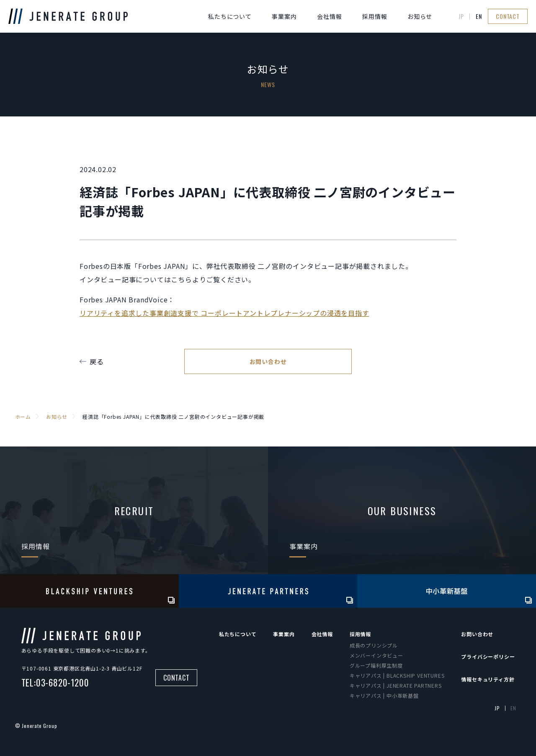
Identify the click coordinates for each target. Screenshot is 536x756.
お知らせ (420, 16)
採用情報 (375, 16)
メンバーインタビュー (376, 655)
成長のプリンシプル (374, 645)
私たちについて (230, 16)
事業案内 (284, 16)
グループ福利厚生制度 (376, 665)
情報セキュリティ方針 (488, 679)
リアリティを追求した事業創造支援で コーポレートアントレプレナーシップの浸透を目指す (224, 313)
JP (461, 16)
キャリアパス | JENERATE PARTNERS (396, 685)
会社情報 (329, 16)
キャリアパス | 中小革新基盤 (384, 695)
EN (479, 16)
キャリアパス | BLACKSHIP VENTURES (397, 675)
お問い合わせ (268, 361)
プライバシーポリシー (488, 657)
